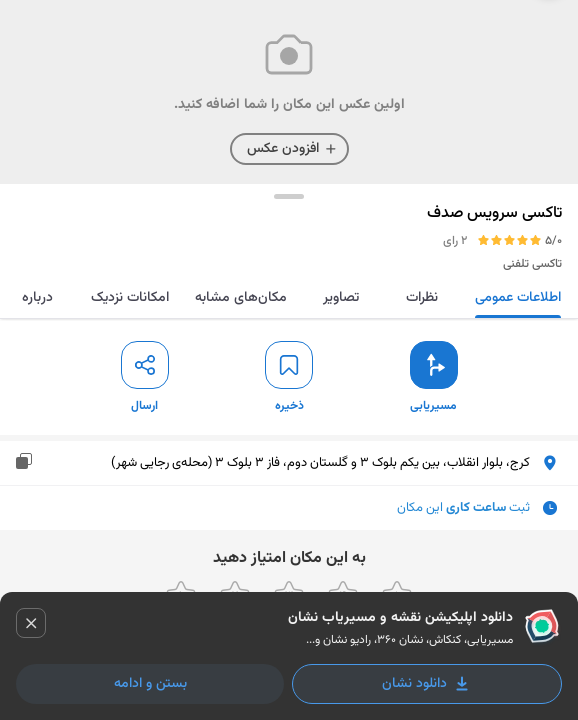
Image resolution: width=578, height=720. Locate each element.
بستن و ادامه (150, 684)
